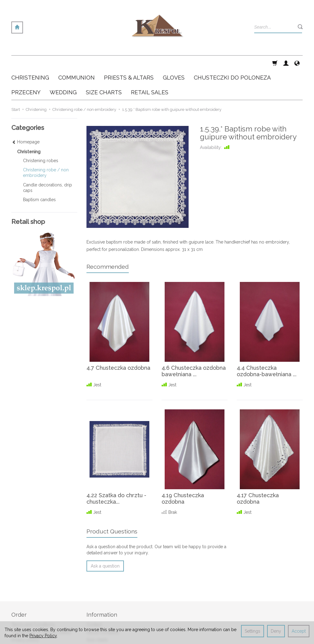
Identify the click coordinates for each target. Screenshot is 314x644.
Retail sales (98, 618)
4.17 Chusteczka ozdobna (258, 469)
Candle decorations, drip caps (48, 158)
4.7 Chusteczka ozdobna (119, 338)
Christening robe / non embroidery (46, 143)
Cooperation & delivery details (42, 603)
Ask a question (105, 537)
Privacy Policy (43, 636)
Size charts (97, 610)
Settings (253, 631)
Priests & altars (129, 63)
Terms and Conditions (33, 595)
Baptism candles (39, 170)
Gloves (174, 63)
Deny (276, 631)
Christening (30, 63)
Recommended (108, 237)
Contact (94, 595)
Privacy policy (25, 610)
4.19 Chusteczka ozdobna (183, 469)
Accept (299, 631)
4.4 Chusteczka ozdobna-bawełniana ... (267, 342)
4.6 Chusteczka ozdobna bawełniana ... (194, 342)
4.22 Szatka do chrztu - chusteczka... (116, 469)
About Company (103, 603)
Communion (77, 63)
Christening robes (41, 131)
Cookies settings (28, 618)
